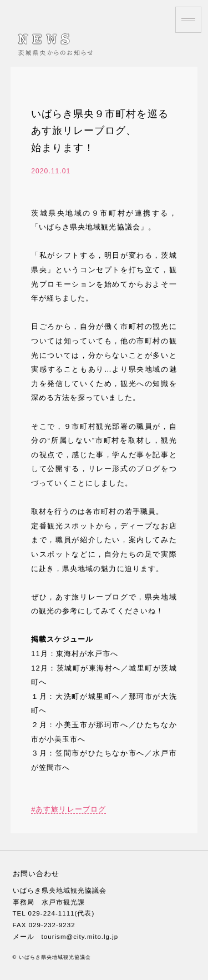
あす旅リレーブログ (70, 809)
